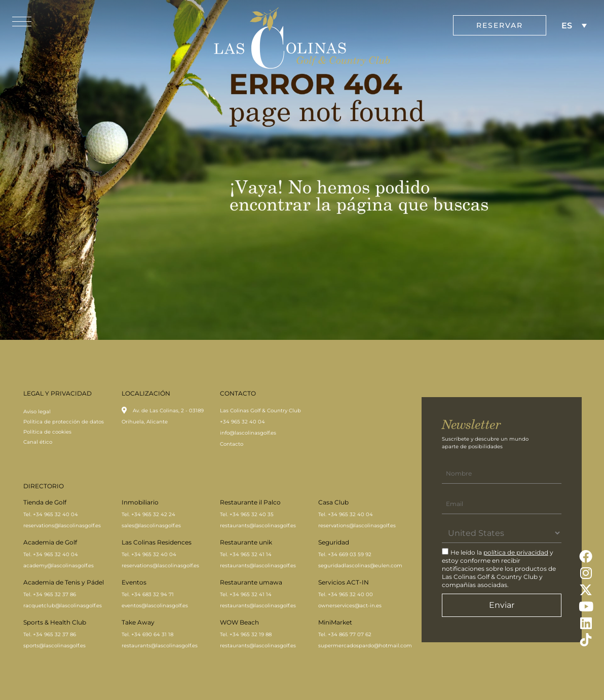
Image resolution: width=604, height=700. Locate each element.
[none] (574, 26)
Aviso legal (37, 412)
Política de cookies (47, 432)
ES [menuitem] (567, 25)
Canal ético (38, 442)
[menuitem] (574, 26)
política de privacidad (516, 552)
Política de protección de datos (64, 422)
